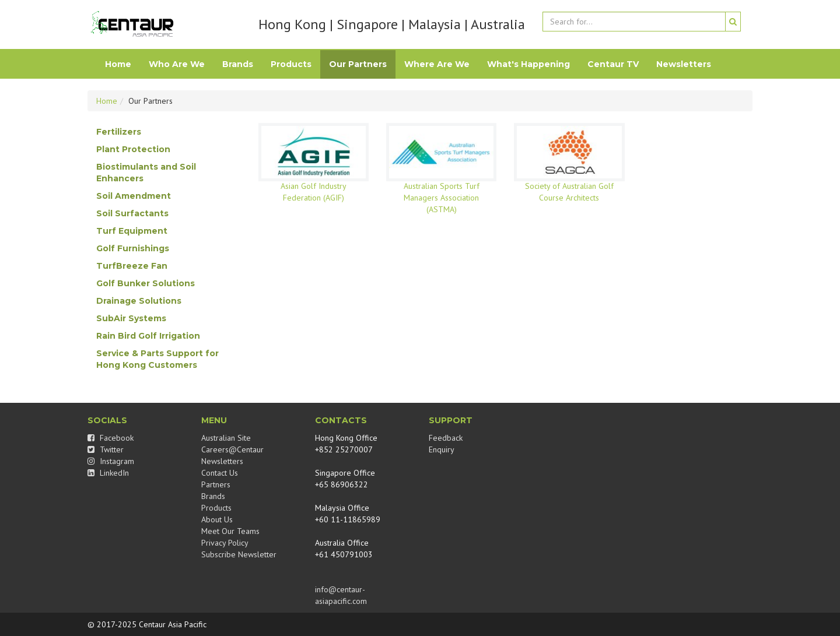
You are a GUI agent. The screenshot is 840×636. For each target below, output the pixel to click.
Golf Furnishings (133, 248)
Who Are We (177, 64)
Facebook (111, 438)
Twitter (106, 449)
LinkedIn (108, 473)
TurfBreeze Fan (132, 266)
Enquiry (442, 449)
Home (118, 64)
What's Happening (528, 64)
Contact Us (220, 473)
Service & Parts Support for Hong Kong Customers (157, 359)
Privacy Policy (225, 543)
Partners (216, 484)
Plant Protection (133, 149)
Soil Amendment (134, 196)
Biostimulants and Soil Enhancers (146, 173)
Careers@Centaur (232, 449)
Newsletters (684, 64)
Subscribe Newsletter (239, 554)
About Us (217, 519)
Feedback (446, 438)
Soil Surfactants (132, 213)
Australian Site (226, 438)
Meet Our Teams (230, 531)
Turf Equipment (132, 231)
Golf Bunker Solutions (146, 283)
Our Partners (358, 64)
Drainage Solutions (139, 301)
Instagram (111, 461)
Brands (238, 64)
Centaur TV (613, 64)
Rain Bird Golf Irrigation (148, 336)
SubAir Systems (131, 318)
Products (291, 64)
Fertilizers (119, 132)
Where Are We (437, 64)
